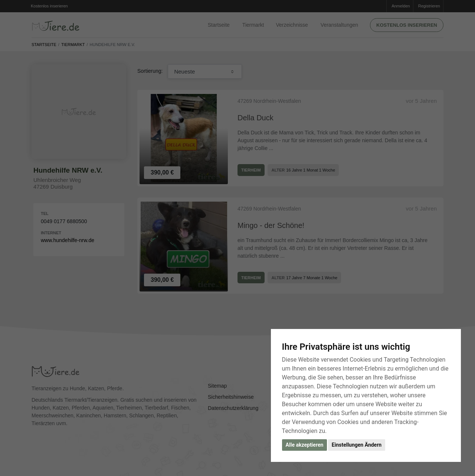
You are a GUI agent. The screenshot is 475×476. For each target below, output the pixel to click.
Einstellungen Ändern (357, 445)
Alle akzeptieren (305, 445)
